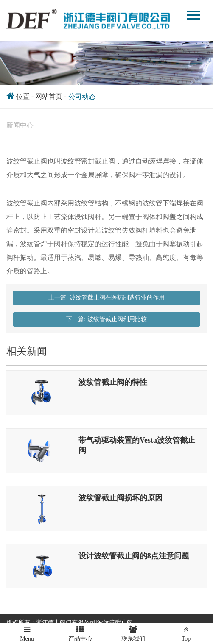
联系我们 (133, 633)
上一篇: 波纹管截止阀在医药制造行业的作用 (106, 298)
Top (186, 633)
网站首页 (49, 96)
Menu (27, 630)
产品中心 (80, 633)
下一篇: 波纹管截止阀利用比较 (106, 319)
